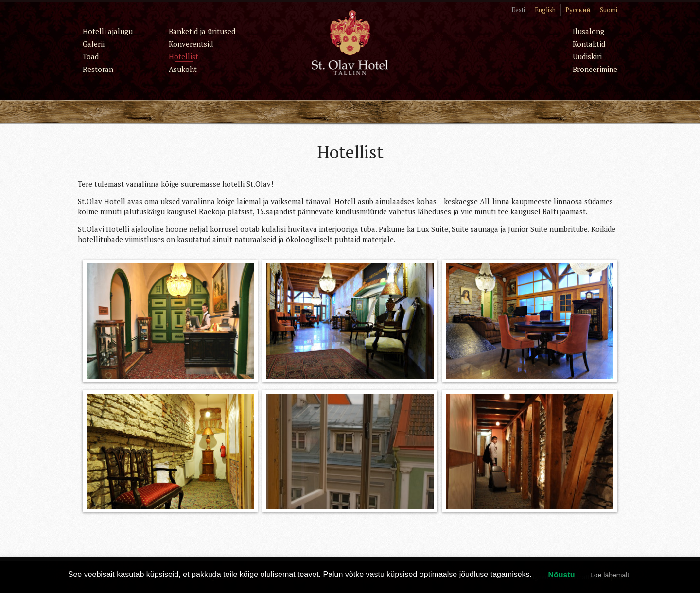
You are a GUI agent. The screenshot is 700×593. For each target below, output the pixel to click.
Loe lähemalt (610, 575)
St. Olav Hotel (350, 42)
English (545, 10)
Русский (578, 10)
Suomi (609, 10)
